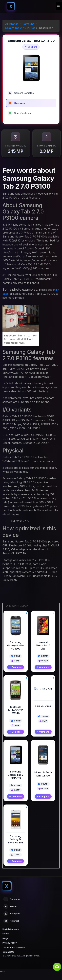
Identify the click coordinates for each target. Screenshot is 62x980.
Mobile (6, 940)
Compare (31, 47)
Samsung (28, 24)
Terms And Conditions (14, 954)
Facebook (12, 906)
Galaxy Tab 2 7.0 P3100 (20, 28)
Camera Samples (21, 93)
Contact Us (8, 959)
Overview (16, 103)
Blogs (5, 945)
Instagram (12, 921)
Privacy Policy (10, 950)
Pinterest (11, 928)
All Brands (12, 24)
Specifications (19, 113)
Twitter (10, 913)
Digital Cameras (11, 936)
